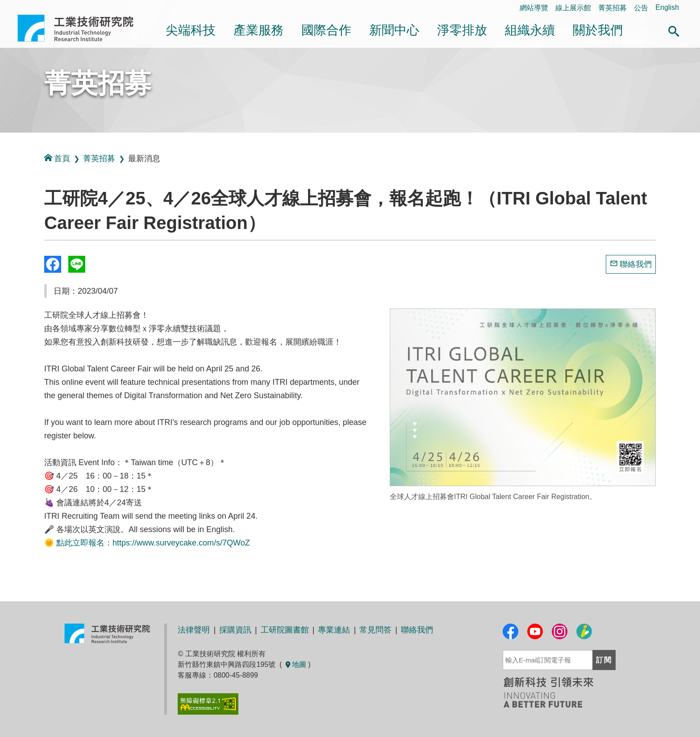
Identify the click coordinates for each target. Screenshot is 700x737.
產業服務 (258, 30)
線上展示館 (573, 8)
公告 (641, 8)
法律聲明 (194, 630)
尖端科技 (191, 30)
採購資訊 (235, 630)
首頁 (57, 158)
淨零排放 (462, 30)
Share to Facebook (53, 264)
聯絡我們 (636, 264)
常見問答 (375, 630)
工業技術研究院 (82, 28)
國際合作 (326, 30)
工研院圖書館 (285, 630)
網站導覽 (534, 8)
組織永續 (530, 30)
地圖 (295, 664)
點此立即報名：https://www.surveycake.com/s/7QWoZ (153, 543)
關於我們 (598, 30)
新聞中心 (394, 30)
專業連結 (334, 630)
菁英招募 (612, 8)
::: (3, 200)
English (667, 7)
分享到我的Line (77, 264)
